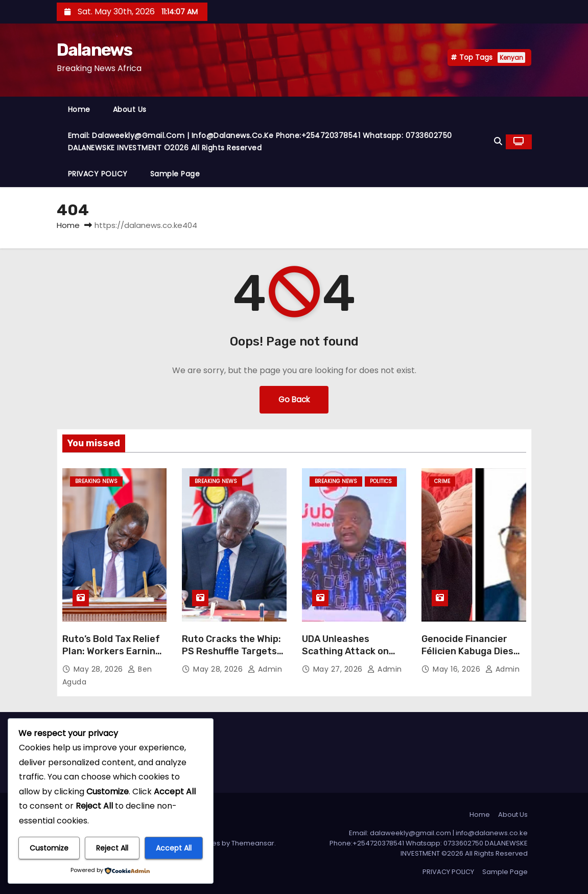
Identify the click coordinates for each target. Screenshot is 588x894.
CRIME (442, 481)
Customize (49, 848)
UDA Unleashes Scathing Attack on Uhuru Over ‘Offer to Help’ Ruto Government (354, 657)
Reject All (112, 848)
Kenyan (511, 58)
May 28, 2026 (100, 669)
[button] (498, 141)
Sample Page (175, 174)
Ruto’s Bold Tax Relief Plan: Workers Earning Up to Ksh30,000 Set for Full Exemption (112, 657)
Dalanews (94, 50)
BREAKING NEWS (96, 481)
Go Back (294, 399)
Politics (381, 481)
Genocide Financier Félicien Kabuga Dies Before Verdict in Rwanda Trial (467, 657)
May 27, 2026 (339, 669)
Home (79, 109)
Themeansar (253, 843)
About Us (130, 109)
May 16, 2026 (458, 669)
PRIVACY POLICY (98, 174)
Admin (265, 669)
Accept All (174, 848)
